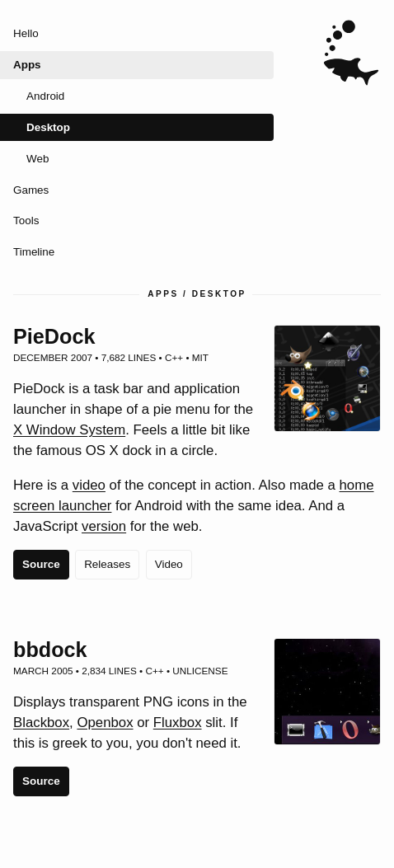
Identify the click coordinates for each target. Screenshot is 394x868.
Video (169, 564)
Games (31, 190)
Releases (107, 564)
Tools (26, 221)
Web (38, 159)
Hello (26, 33)
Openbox (105, 723)
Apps (27, 65)
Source (41, 564)
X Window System (69, 430)
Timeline (34, 252)
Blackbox (41, 723)
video (89, 485)
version (104, 526)
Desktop (48, 127)
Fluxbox (178, 723)
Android (45, 96)
